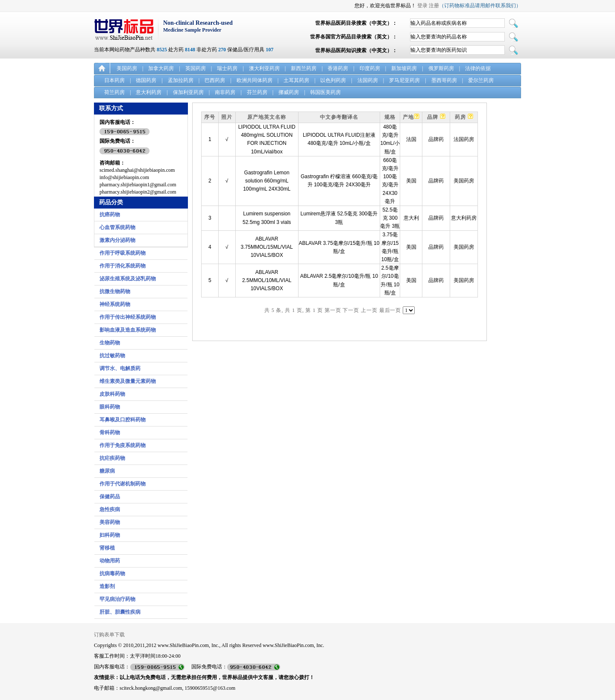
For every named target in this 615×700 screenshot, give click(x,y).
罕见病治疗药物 (117, 599)
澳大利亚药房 (264, 68)
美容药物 (110, 522)
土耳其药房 (296, 80)
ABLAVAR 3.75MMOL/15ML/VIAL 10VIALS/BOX (267, 247)
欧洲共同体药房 (255, 80)
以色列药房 (333, 80)
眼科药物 (110, 407)
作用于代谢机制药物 (123, 484)
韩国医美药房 (325, 92)
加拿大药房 (161, 68)
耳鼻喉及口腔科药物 (123, 420)
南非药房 (225, 92)
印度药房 (370, 68)
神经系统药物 (115, 304)
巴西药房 (215, 80)
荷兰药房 (114, 92)
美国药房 (127, 68)
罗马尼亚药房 (404, 80)
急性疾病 (110, 509)
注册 (434, 6)
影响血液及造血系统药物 (128, 330)
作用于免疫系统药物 (123, 445)
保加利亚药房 (188, 92)
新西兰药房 (304, 68)
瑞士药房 (227, 68)
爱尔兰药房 (481, 80)
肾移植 (107, 548)
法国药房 (368, 80)
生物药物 (110, 343)
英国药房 (196, 68)
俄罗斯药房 (441, 68)
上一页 (369, 310)
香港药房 (338, 68)
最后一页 (390, 310)
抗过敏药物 (112, 356)
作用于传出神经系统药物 (128, 317)
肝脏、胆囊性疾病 (120, 612)
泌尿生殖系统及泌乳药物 (128, 279)
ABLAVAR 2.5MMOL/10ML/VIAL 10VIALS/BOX (267, 280)
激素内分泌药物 (117, 240)
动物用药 (110, 561)
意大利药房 (149, 92)
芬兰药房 (257, 92)
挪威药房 (289, 92)
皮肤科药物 (112, 394)
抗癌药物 (110, 215)
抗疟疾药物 (112, 458)
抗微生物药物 (115, 291)
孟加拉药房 (181, 80)
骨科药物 (110, 432)
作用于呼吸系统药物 (123, 253)
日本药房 (114, 80)
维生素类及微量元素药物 (128, 381)
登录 (422, 6)
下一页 (351, 310)
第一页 (333, 310)
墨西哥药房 (444, 80)
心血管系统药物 (117, 227)
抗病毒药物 (112, 574)
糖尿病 (107, 471)
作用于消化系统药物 (123, 266)
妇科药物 (110, 535)
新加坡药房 (404, 68)
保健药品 (110, 497)
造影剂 (107, 586)
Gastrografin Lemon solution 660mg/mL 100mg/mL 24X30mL (267, 181)
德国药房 (146, 80)
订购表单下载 (109, 635)
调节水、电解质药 (120, 368)
